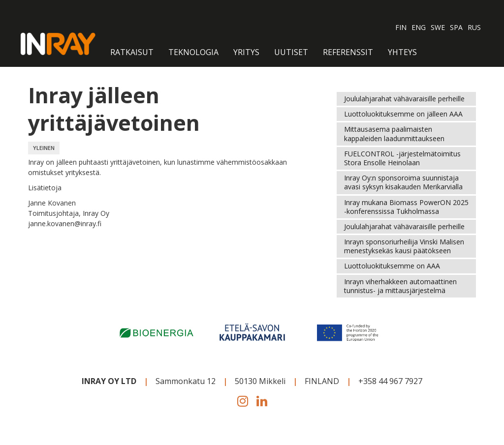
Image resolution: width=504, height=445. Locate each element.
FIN (401, 27)
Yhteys (402, 52)
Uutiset (291, 52)
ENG (419, 27)
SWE (438, 27)
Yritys (246, 52)
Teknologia (193, 52)
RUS (474, 27)
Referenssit (348, 52)
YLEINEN (44, 148)
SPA (456, 27)
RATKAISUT (132, 52)
